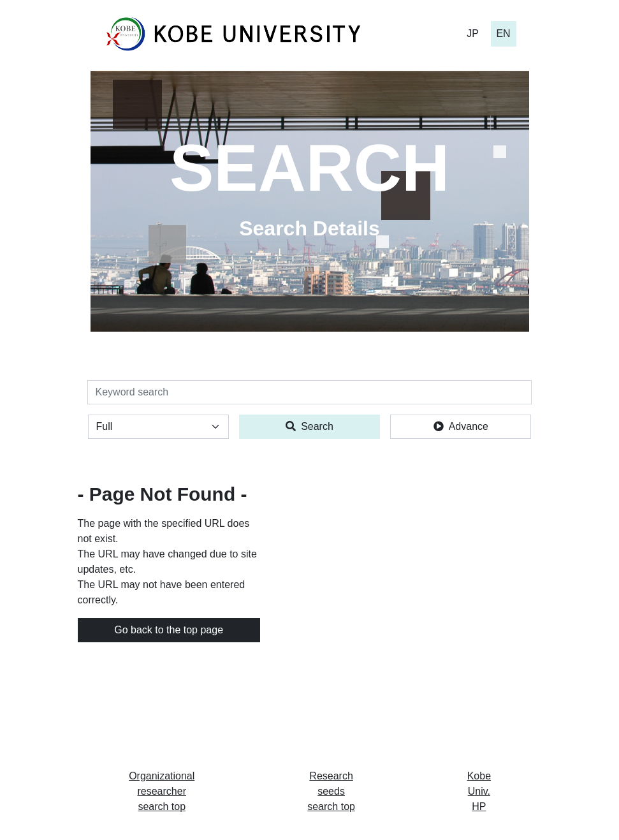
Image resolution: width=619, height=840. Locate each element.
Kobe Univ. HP (479, 791)
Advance (461, 426)
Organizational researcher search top (162, 791)
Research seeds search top (331, 791)
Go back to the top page (169, 630)
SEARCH (309, 168)
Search (309, 426)
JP (473, 33)
